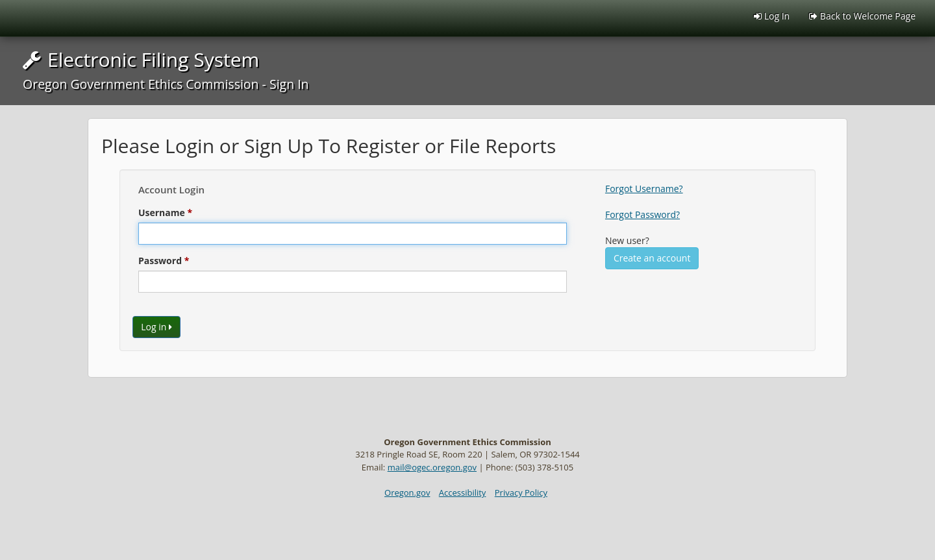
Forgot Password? (642, 214)
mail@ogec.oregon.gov (432, 467)
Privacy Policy (521, 493)
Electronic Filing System (166, 69)
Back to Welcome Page (862, 16)
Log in (156, 327)
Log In (772, 16)
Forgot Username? (644, 189)
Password (160, 261)
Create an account (652, 258)
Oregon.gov (407, 493)
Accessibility (463, 493)
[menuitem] (862, 16)
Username (162, 213)
